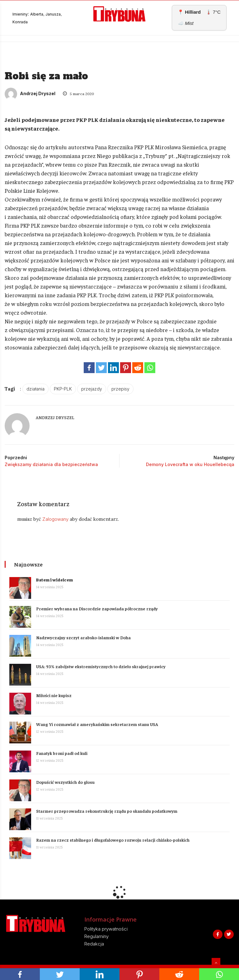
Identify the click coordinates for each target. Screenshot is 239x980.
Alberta (37, 14)
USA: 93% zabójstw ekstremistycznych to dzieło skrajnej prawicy (101, 666)
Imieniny (20, 14)
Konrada (20, 22)
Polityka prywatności (106, 929)
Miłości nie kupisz (54, 695)
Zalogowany (55, 519)
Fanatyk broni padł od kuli (62, 753)
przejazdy (92, 389)
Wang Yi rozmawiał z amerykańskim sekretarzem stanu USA (98, 724)
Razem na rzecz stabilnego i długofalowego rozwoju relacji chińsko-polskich (113, 840)
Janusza (53, 14)
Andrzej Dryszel (30, 93)
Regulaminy (96, 936)
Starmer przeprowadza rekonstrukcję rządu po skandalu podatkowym (107, 811)
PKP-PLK (63, 389)
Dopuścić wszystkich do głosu (65, 782)
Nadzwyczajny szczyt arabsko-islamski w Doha (83, 637)
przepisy (120, 389)
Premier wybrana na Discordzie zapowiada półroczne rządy (97, 608)
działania (35, 389)
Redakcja (94, 944)
